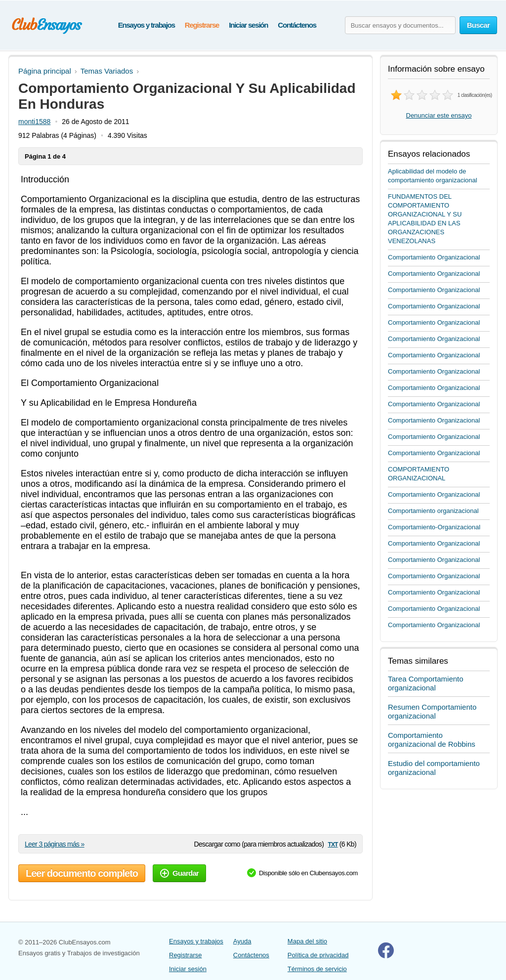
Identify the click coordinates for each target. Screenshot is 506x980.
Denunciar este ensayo (439, 115)
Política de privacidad (318, 955)
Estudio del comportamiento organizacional (434, 768)
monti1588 (34, 122)
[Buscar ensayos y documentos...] (400, 25)
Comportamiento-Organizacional (434, 527)
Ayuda (242, 941)
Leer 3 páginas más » (55, 844)
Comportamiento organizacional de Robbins (432, 740)
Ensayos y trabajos (147, 25)
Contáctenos (297, 25)
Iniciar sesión (248, 25)
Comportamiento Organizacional (434, 257)
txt (333, 844)
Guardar (179, 873)
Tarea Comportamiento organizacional (426, 683)
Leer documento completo (82, 873)
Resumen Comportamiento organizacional (432, 711)
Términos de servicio (317, 969)
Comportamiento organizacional (433, 511)
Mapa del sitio (307, 941)
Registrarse (202, 25)
